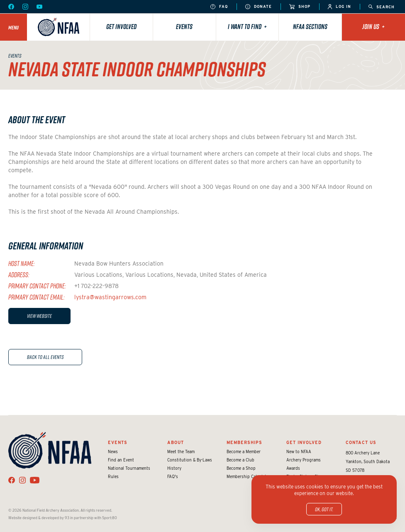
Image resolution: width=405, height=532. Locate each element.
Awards (293, 468)
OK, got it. (324, 509)
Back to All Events (45, 357)
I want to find (247, 27)
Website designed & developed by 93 (39, 518)
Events (184, 27)
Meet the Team (181, 451)
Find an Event (121, 460)
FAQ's (173, 476)
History (174, 468)
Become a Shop (241, 468)
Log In (339, 7)
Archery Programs (304, 460)
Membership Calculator (249, 476)
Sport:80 (110, 518)
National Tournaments (129, 468)
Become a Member (244, 451)
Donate (259, 7)
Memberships (244, 442)
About (176, 442)
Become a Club (240, 460)
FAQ (219, 7)
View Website (39, 316)
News (113, 451)
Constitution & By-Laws (190, 460)
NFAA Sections (310, 27)
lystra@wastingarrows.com (110, 297)
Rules (113, 476)
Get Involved (121, 27)
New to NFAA (299, 451)
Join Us (373, 27)
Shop (300, 7)
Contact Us (361, 442)
